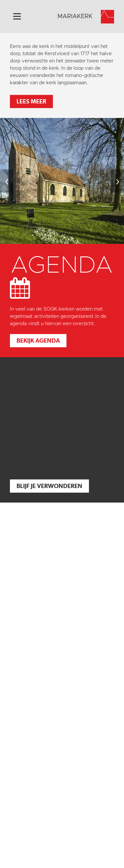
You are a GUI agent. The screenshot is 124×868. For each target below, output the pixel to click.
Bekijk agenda (38, 340)
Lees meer (31, 101)
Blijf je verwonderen (49, 486)
